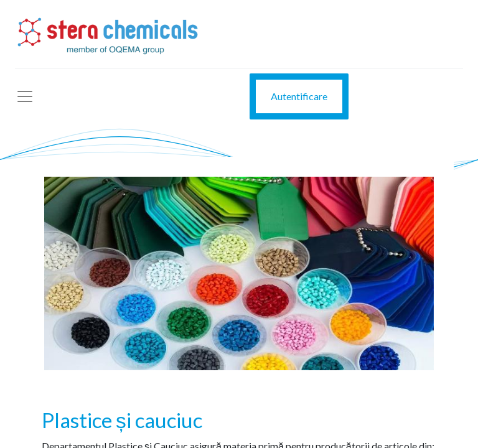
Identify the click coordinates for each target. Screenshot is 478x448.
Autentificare (299, 96)
